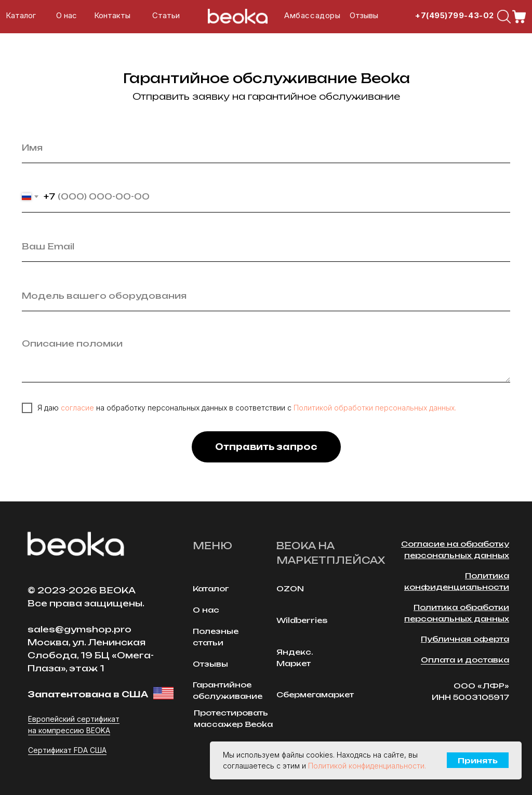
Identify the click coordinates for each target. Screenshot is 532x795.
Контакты (112, 16)
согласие (77, 408)
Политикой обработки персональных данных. (375, 408)
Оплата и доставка (465, 660)
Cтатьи (166, 16)
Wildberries (302, 620)
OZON (290, 588)
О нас (66, 16)
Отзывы (364, 16)
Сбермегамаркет (315, 694)
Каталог (21, 16)
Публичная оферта (465, 639)
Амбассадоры (312, 16)
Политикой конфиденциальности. (367, 766)
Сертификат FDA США (67, 750)
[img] (504, 17)
